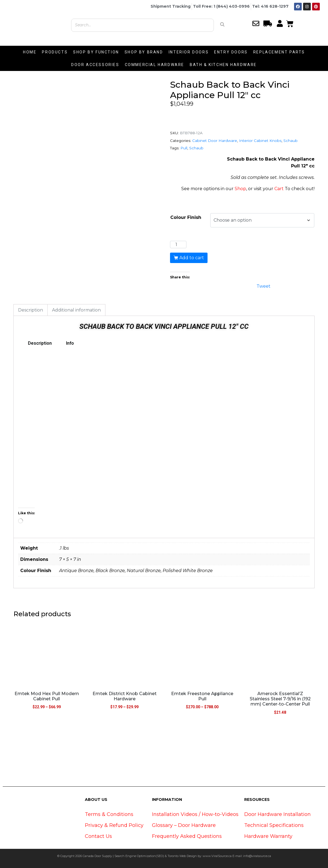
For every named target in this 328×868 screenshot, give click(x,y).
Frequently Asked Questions (187, 836)
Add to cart (192, 258)
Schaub (290, 141)
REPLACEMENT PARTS (279, 52)
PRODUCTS (55, 52)
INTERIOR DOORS (189, 52)
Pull (184, 148)
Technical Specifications (274, 825)
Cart (279, 189)
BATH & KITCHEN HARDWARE (223, 65)
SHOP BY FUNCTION (96, 52)
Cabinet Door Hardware (215, 141)
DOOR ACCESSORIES (95, 65)
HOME (30, 52)
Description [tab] (31, 310)
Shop (240, 189)
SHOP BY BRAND (144, 52)
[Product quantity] (178, 245)
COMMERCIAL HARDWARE (155, 65)
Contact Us (98, 836)
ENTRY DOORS (231, 52)
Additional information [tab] (76, 310)
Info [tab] (70, 343)
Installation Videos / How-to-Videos (195, 814)
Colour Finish (186, 217)
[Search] (222, 24)
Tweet (264, 286)
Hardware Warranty (268, 836)
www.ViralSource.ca (217, 856)
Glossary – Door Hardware (184, 825)
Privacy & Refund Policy (114, 825)
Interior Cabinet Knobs (260, 141)
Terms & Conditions (109, 814)
